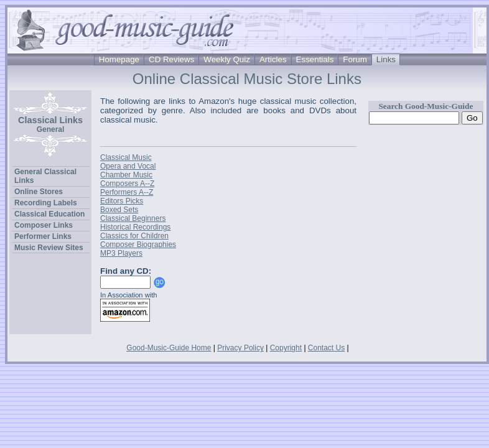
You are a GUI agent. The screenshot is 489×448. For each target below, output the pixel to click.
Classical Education (49, 214)
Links (386, 59)
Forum (355, 59)
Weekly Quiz (227, 59)
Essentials (315, 59)
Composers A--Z (127, 184)
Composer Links (44, 225)
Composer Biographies (138, 245)
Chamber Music (126, 175)
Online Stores (39, 192)
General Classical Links (45, 176)
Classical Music (126, 157)
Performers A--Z (127, 192)
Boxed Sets (119, 210)
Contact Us (326, 348)
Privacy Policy (240, 348)
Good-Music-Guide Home (169, 348)
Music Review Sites (49, 248)
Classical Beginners (133, 218)
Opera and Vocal (128, 166)
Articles (273, 59)
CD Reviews (171, 59)
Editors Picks (122, 201)
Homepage (119, 59)
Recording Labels (46, 203)
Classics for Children (134, 236)
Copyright (286, 348)
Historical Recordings (135, 227)
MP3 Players (121, 253)
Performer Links (43, 236)
